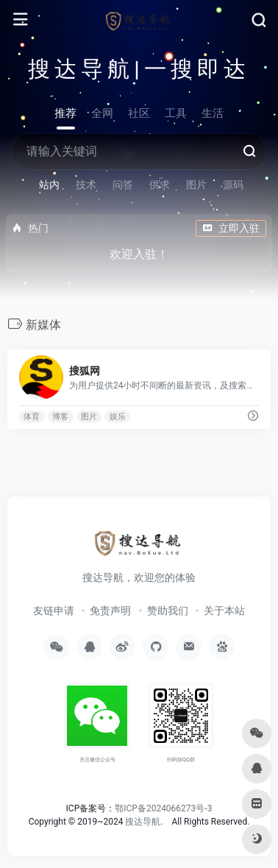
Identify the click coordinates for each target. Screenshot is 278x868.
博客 (60, 417)
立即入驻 (231, 228)
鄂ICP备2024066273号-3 (163, 808)
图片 (89, 417)
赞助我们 (168, 611)
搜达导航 (143, 822)
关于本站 (224, 611)
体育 (32, 417)
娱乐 (118, 417)
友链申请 (54, 611)
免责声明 (110, 611)
